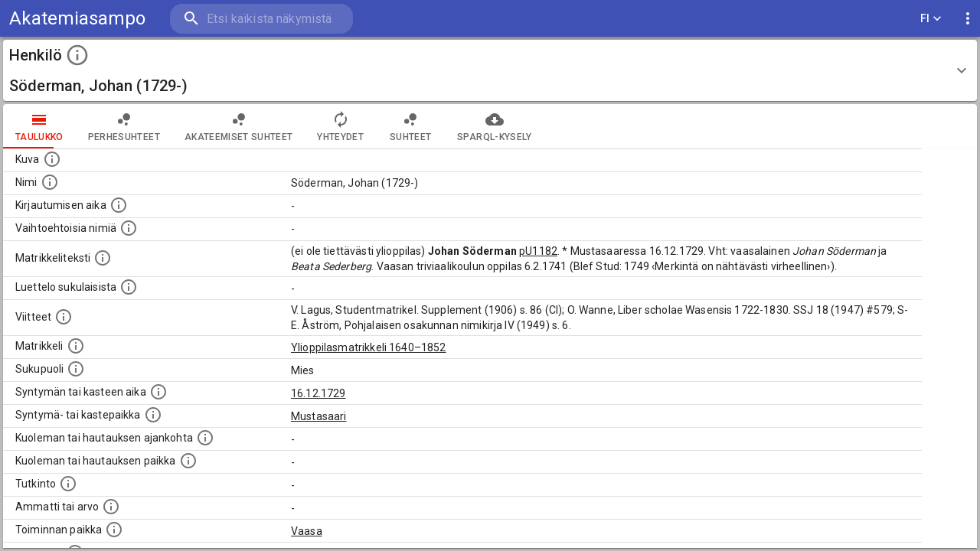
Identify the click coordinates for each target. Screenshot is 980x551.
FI (931, 19)
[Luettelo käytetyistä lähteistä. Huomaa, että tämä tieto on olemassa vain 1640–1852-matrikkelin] (64, 317)
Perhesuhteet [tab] (124, 126)
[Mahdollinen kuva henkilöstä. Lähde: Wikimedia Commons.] (52, 159)
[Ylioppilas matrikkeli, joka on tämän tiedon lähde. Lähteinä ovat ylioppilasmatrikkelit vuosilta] (76, 346)
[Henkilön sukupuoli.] (76, 369)
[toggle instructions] (77, 55)
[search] (260, 19)
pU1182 (538, 251)
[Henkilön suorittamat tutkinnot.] (68, 484)
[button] (490, 70)
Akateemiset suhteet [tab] (239, 126)
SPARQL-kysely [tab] (494, 126)
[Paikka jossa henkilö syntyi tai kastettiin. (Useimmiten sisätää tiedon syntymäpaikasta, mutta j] (153, 415)
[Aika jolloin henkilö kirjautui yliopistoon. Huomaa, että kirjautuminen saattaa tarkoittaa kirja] (119, 205)
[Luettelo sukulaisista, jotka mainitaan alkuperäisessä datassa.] (129, 287)
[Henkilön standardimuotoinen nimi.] (50, 182)
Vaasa (307, 531)
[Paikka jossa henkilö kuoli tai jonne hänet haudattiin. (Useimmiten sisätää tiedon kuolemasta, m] (188, 461)
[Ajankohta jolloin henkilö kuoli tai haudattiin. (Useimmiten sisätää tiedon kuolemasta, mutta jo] (205, 438)
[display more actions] (968, 19)
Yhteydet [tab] (340, 126)
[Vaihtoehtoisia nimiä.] (129, 228)
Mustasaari (319, 416)
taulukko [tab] (39, 126)
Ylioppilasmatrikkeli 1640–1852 (369, 347)
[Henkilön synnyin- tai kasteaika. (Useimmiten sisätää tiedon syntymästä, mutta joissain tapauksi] (158, 392)
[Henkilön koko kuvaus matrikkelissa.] (103, 258)
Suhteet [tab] (410, 126)
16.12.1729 (318, 393)
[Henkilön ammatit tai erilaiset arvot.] (111, 507)
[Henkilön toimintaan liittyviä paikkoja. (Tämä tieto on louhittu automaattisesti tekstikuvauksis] (114, 530)
